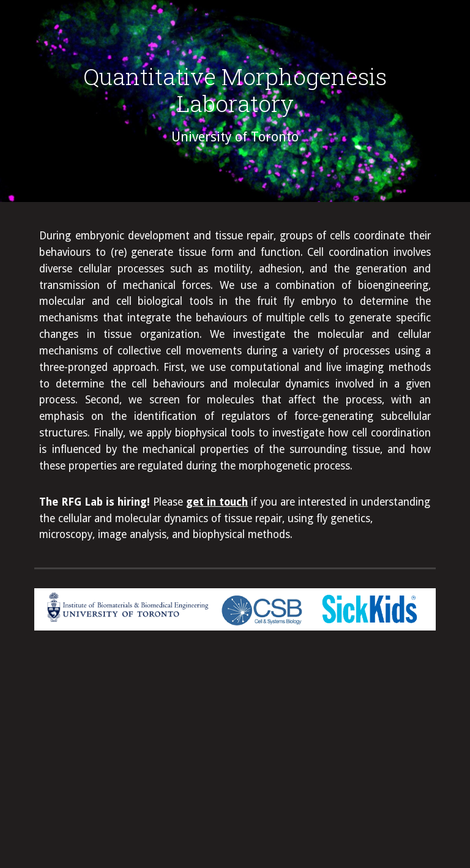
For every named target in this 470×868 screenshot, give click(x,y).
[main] (235, 104)
